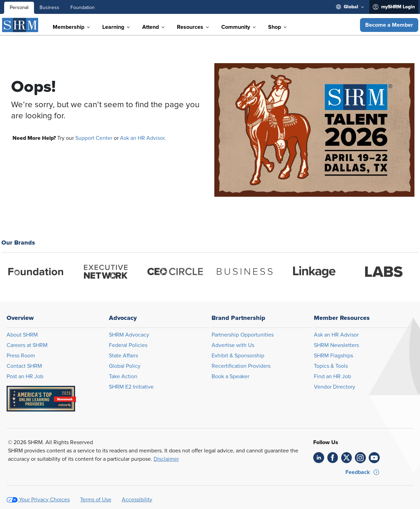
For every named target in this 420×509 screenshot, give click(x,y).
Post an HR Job (25, 376)
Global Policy (125, 366)
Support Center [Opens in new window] (94, 138)
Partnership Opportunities (243, 335)
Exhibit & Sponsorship (238, 356)
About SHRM (22, 335)
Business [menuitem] (49, 8)
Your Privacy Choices (44, 500)
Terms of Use (96, 500)
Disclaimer (166, 459)
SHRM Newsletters (336, 345)
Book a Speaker (230, 376)
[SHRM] (20, 25)
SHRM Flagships (333, 356)
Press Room (21, 356)
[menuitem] (350, 7)
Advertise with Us (233, 345)
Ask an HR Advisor (142, 138)
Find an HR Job (332, 376)
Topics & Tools (331, 366)
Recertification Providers (241, 366)
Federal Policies (128, 345)
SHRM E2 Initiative (131, 387)
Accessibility (137, 500)
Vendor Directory (335, 387)
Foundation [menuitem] (83, 8)
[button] (389, 25)
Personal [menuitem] (19, 8)
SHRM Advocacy (129, 335)
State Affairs (123, 356)
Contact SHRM (24, 366)
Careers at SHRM (27, 345)
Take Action (123, 376)
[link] (319, 458)
